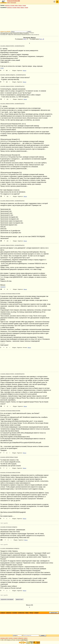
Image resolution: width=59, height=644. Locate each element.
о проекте (15, 638)
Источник (25, 348)
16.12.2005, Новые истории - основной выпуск (12, 201)
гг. (26, 39)
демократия (3, 287)
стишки (24, 5)
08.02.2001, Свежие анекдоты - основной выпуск (13, 75)
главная (3, 613)
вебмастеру (21, 638)
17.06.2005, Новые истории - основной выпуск (12, 374)
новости (26, 638)
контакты (11, 638)
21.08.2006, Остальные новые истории (10, 294)
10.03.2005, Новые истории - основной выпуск (12, 86)
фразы (20, 5)
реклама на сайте (4, 638)
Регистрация (13, 3)
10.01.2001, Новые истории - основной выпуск (12, 46)
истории (12, 5)
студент (2, 68)
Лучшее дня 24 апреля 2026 (14, 1)
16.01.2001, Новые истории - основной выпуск (12, 104)
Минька (25, 71)
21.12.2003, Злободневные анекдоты (10, 548)
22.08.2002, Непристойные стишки (9, 457)
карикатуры (21, 613)
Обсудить (14, 71)
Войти (9, 3)
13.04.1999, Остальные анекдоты (9, 527)
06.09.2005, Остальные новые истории (10, 473)
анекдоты (7, 5)
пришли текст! (54, 613)
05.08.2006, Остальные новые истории (10, 411)
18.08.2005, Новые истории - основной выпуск (12, 245)
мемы (16, 5)
